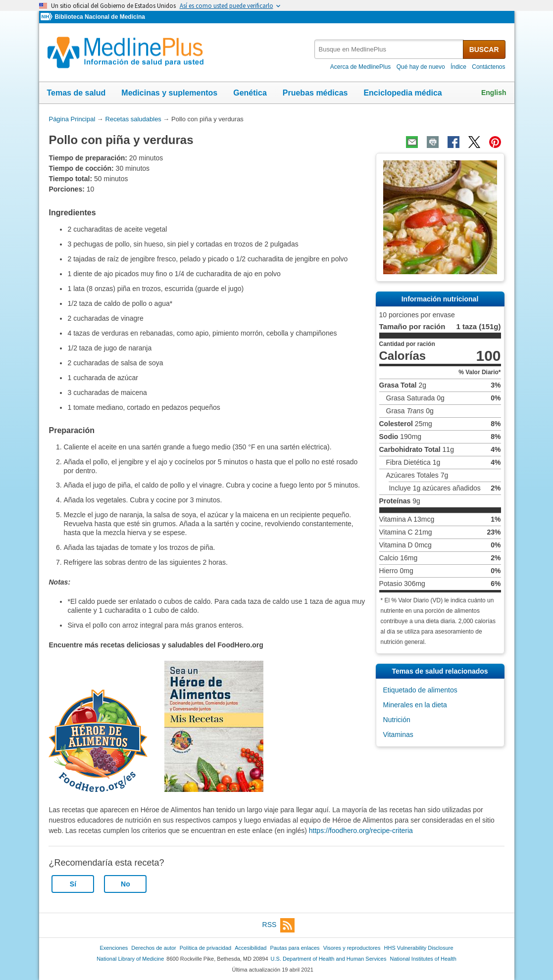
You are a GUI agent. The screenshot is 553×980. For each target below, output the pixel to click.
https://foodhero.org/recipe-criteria (361, 831)
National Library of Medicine (130, 959)
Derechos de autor (153, 948)
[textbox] (389, 49)
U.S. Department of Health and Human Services (329, 959)
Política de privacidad (205, 948)
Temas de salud (76, 93)
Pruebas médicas (315, 93)
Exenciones (114, 948)
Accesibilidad (251, 948)
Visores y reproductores (352, 948)
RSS (279, 925)
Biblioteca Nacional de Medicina (100, 17)
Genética (250, 93)
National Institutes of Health (423, 959)
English (494, 93)
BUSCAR (484, 49)
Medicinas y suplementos (169, 93)
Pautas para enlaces (295, 948)
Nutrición (397, 720)
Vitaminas (398, 735)
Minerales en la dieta (415, 705)
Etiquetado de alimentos (420, 690)
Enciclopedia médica (402, 93)
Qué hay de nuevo (421, 67)
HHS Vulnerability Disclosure (419, 948)
